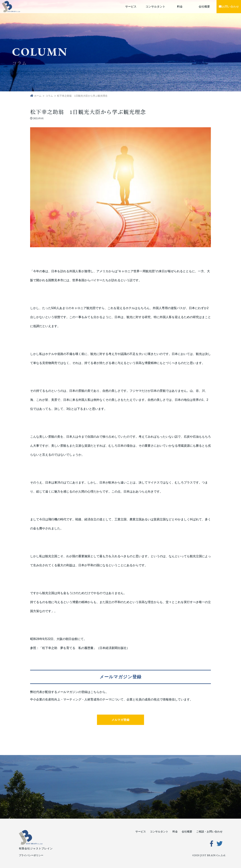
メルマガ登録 (120, 720)
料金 (180, 6)
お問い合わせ (229, 6)
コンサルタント (155, 6)
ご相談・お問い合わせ (209, 832)
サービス (131, 6)
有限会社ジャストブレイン (36, 848)
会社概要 (204, 6)
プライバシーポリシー (31, 855)
